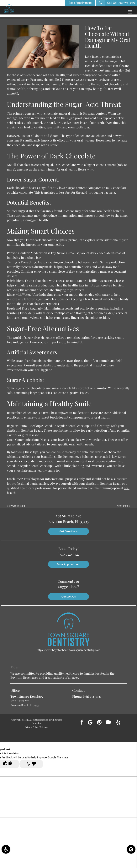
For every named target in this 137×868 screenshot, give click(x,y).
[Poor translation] (31, 763)
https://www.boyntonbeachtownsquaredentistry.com (68, 649)
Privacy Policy (32, 726)
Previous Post (17, 506)
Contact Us (68, 596)
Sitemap (44, 726)
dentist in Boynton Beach (104, 483)
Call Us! (116, 3)
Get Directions (69, 531)
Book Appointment (80, 3)
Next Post (122, 506)
